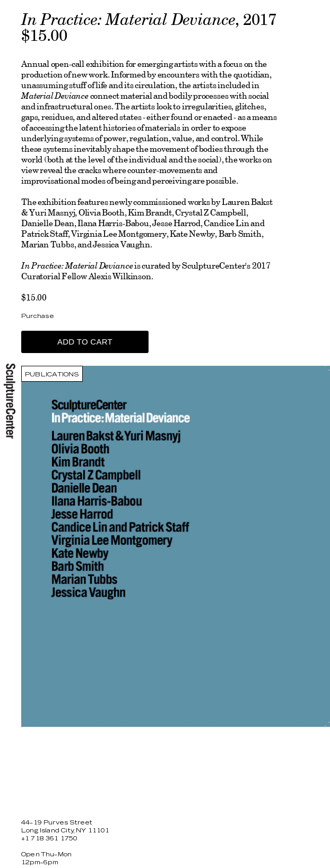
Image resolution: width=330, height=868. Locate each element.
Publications (52, 375)
